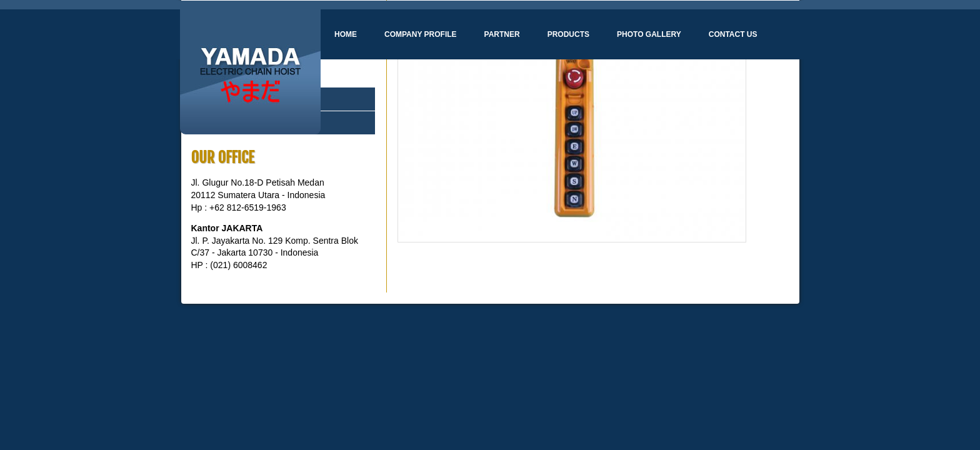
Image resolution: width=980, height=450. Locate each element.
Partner (502, 34)
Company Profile (421, 34)
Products (568, 34)
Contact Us (733, 34)
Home (346, 34)
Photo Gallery (649, 34)
